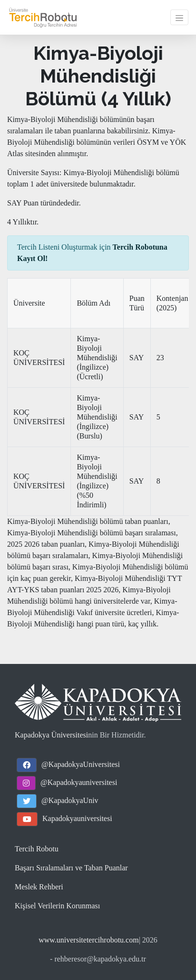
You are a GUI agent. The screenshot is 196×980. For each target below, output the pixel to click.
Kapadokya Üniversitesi (51, 735)
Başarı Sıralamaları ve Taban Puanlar (71, 868)
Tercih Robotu (37, 849)
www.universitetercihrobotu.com (88, 940)
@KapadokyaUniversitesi (81, 764)
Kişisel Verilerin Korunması (57, 906)
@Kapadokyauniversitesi (79, 782)
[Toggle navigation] (179, 17)
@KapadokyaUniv (70, 800)
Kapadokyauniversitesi (77, 818)
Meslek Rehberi (39, 887)
